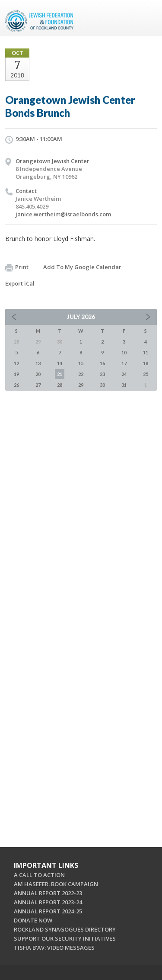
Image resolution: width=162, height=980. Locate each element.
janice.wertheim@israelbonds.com (63, 214)
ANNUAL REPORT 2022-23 (48, 893)
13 (38, 363)
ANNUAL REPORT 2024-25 (48, 911)
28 (60, 385)
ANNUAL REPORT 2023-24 (48, 902)
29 (81, 385)
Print (17, 267)
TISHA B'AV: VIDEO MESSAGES (54, 948)
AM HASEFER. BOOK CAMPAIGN (56, 884)
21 (60, 374)
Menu (147, 18)
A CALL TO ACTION (39, 875)
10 (124, 352)
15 (81, 363)
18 (146, 363)
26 (16, 385)
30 (102, 385)
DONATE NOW (33, 920)
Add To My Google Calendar (82, 267)
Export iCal (20, 283)
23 (102, 374)
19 (16, 374)
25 (146, 374)
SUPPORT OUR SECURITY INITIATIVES (65, 938)
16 (102, 363)
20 (38, 374)
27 (38, 385)
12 (16, 363)
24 (124, 374)
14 (60, 363)
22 (81, 374)
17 (124, 363)
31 (124, 385)
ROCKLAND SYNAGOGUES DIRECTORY (65, 929)
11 (146, 352)
